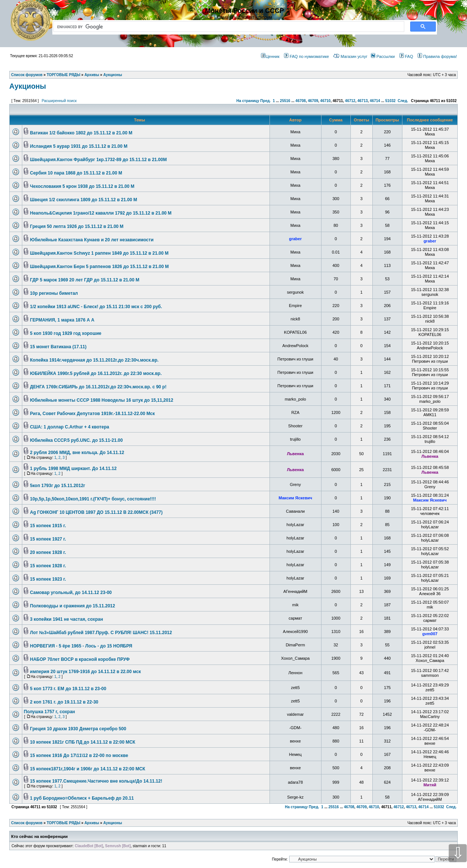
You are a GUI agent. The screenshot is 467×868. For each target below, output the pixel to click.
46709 (313, 101)
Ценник (270, 56)
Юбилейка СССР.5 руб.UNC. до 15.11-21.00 (76, 440)
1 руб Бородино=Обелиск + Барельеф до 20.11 (82, 798)
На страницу (248, 101)
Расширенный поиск (59, 101)
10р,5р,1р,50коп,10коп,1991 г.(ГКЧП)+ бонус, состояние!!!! (93, 499)
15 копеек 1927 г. (48, 539)
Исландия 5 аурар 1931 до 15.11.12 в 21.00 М (79, 146)
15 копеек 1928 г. (48, 566)
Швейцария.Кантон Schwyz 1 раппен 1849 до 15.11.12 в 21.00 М (99, 253)
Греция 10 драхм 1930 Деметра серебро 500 (78, 729)
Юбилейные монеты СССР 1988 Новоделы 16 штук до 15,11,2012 (102, 400)
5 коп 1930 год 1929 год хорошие (66, 333)
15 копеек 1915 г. (48, 526)
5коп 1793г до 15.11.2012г (58, 486)
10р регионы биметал (54, 293)
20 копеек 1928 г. (48, 552)
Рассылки (383, 56)
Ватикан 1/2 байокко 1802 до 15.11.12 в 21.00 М (81, 133)
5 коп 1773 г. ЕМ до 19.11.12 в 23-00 (68, 689)
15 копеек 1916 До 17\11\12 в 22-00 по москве (79, 756)
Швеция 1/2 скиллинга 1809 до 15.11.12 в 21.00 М (84, 200)
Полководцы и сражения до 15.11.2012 (73, 606)
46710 (326, 101)
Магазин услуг (350, 56)
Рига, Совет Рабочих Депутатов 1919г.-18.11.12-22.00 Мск (92, 414)
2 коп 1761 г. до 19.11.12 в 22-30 (64, 702)
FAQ (406, 56)
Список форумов (27, 823)
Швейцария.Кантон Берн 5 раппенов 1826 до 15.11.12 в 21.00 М (99, 267)
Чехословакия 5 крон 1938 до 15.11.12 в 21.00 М (82, 186)
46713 (363, 101)
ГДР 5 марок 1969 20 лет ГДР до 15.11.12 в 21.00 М (85, 280)
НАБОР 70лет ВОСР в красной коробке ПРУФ (80, 659)
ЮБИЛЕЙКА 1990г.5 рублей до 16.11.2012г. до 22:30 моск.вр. (96, 373)
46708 (301, 101)
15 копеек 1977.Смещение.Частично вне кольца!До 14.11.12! (96, 781)
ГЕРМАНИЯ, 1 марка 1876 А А (62, 320)
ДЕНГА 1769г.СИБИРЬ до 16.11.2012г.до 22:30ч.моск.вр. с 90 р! (98, 387)
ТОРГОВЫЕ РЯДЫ (64, 823)
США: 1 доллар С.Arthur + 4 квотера (70, 427)
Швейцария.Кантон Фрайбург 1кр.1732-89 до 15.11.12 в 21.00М (98, 160)
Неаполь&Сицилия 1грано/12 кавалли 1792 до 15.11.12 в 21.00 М (101, 213)
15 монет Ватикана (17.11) (58, 347)
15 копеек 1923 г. (48, 579)
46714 (375, 101)
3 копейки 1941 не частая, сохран (67, 619)
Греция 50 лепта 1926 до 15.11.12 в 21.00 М (77, 226)
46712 (350, 101)
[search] (227, 27)
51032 (391, 101)
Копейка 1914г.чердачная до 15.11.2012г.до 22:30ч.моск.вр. (94, 360)
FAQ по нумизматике (306, 56)
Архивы (92, 823)
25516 (285, 101)
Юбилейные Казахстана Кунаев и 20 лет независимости (92, 240)
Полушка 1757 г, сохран (49, 712)
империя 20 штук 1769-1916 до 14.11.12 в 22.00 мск (86, 672)
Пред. (265, 101)
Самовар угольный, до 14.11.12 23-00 (71, 593)
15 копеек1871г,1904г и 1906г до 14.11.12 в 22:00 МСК (88, 769)
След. (403, 101)
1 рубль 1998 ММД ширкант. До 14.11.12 (73, 469)
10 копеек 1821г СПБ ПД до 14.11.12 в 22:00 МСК (83, 742)
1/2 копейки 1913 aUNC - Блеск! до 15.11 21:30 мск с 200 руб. (96, 307)
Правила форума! (437, 56)
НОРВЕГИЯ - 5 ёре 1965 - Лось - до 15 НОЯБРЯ (81, 646)
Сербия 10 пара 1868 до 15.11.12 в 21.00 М (76, 173)
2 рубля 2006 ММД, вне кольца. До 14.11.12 (77, 453)
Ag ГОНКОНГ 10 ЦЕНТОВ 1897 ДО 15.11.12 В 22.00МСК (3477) (96, 512)
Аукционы (28, 86)
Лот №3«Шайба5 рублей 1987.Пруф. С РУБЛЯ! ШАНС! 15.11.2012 (101, 633)
